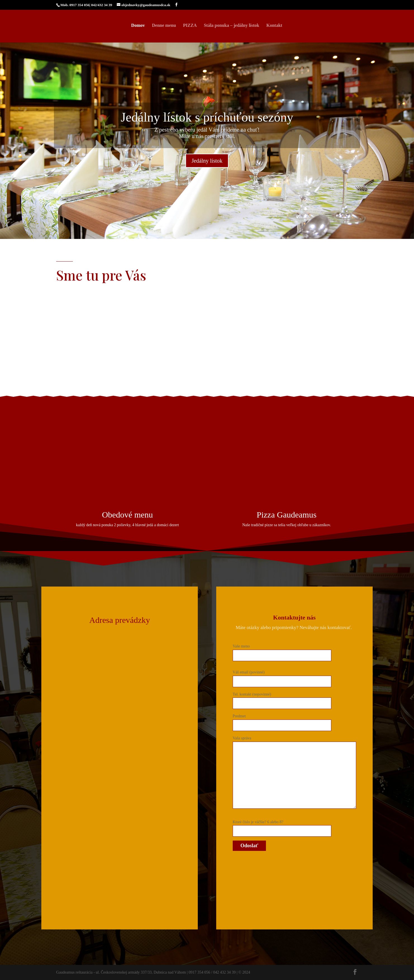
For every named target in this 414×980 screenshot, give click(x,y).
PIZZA (190, 26)
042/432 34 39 (102, 5)
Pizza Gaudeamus (287, 515)
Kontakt (274, 26)
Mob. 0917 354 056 (75, 5)
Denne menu (164, 26)
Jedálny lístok (207, 161)
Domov (138, 26)
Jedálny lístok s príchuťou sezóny (207, 117)
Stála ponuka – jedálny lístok (232, 26)
